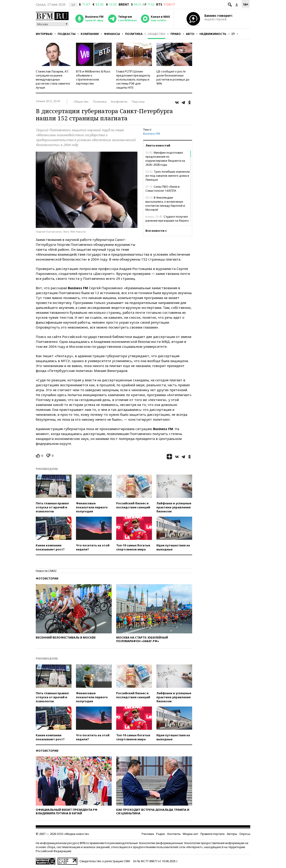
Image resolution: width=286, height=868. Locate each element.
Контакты (174, 834)
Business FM (151, 134)
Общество (157, 34)
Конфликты (119, 102)
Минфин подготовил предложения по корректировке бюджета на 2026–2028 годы (165, 159)
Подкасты (67, 34)
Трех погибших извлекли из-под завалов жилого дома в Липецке (168, 176)
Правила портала (212, 834)
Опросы (245, 834)
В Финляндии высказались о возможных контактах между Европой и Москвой (165, 204)
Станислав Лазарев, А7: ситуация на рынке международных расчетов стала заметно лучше (53, 79)
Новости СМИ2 (46, 571)
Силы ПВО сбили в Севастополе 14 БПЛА (163, 189)
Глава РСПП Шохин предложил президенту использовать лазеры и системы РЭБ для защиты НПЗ (133, 79)
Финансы (112, 34)
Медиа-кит (190, 834)
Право (176, 34)
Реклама (148, 834)
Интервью (44, 34)
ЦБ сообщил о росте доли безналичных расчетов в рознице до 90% (173, 77)
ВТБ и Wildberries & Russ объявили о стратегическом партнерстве (93, 77)
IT (233, 34)
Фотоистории (47, 578)
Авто (190, 34)
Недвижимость (213, 34)
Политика (134, 34)
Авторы (232, 834)
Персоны (138, 102)
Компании (90, 34)
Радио (161, 834)
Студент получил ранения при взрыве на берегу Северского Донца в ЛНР (167, 221)
